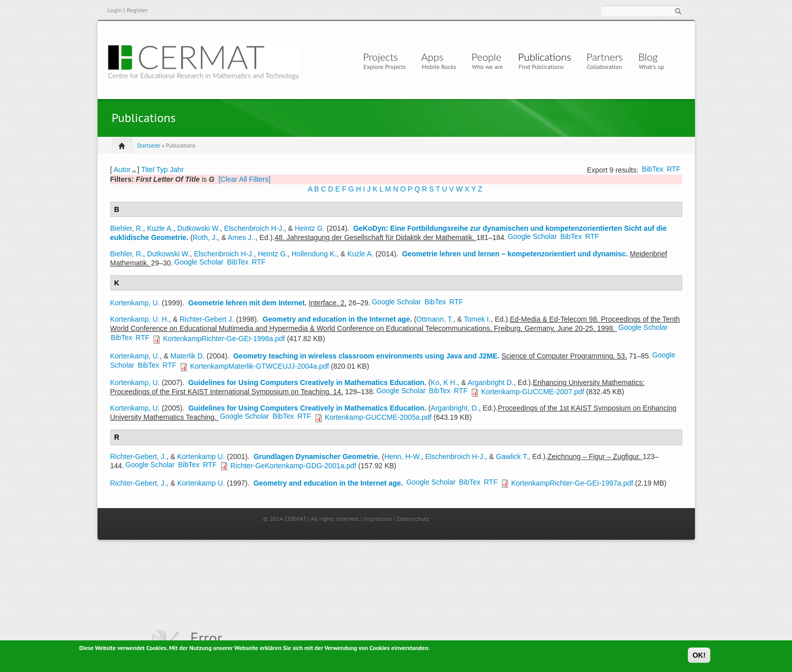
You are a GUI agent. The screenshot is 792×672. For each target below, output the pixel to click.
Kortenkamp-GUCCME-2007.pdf (533, 392)
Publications (545, 57)
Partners (605, 57)
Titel (148, 170)
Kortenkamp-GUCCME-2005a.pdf (378, 417)
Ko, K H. (444, 382)
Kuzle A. (160, 228)
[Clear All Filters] (245, 179)
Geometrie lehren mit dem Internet (247, 303)
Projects (381, 57)
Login (115, 10)
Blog (648, 57)
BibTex (653, 169)
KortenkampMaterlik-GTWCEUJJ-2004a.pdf (259, 366)
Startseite (149, 146)
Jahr (177, 170)
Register (137, 10)
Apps (435, 57)
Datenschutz (413, 519)
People (486, 57)
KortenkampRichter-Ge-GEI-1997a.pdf (572, 483)
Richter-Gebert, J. (138, 457)
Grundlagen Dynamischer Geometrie (316, 457)
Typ (162, 170)
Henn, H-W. (402, 457)
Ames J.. (242, 237)
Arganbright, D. (454, 408)
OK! (699, 657)
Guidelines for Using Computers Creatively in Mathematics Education (306, 382)
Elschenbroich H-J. (254, 228)
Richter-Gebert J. (207, 319)
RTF (674, 169)
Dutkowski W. (199, 228)
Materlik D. (188, 356)
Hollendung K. (314, 254)
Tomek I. (477, 319)
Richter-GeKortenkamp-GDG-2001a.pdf (293, 466)
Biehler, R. (127, 228)
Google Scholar (532, 236)
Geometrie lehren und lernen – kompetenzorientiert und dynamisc (514, 254)
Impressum (378, 519)
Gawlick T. (512, 457)
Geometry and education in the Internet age (336, 319)
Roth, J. (205, 237)
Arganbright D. (491, 382)
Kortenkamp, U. (135, 303)
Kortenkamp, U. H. (140, 319)
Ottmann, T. (435, 319)
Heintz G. (309, 228)
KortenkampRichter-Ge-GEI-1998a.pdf (224, 339)
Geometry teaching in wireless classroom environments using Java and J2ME (365, 356)
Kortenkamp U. (201, 457)
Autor (122, 170)
